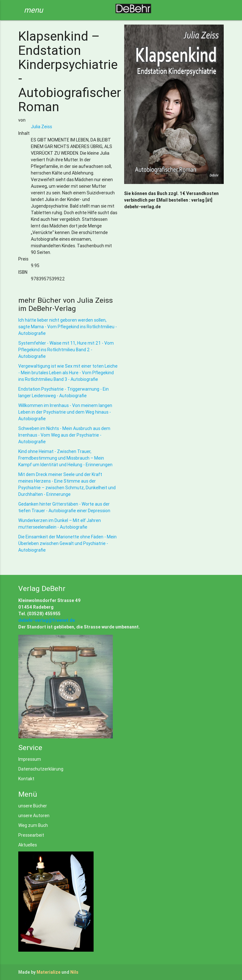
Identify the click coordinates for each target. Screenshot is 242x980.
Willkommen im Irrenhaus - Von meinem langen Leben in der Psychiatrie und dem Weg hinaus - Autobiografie (65, 412)
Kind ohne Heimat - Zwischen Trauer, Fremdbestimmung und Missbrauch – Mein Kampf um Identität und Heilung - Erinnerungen (65, 458)
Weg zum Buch (33, 825)
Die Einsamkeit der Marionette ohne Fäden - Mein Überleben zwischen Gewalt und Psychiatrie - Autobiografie (67, 543)
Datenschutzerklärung (41, 769)
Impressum (30, 759)
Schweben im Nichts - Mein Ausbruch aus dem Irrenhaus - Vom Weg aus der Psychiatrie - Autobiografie (64, 435)
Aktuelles (28, 845)
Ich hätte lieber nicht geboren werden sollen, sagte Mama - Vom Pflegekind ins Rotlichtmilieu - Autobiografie (68, 327)
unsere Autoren (34, 816)
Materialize (49, 972)
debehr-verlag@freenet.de (47, 620)
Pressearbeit (31, 835)
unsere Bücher (33, 806)
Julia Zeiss (41, 127)
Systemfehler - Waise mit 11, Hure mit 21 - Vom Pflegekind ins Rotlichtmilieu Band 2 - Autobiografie (66, 350)
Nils (74, 972)
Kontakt (26, 779)
